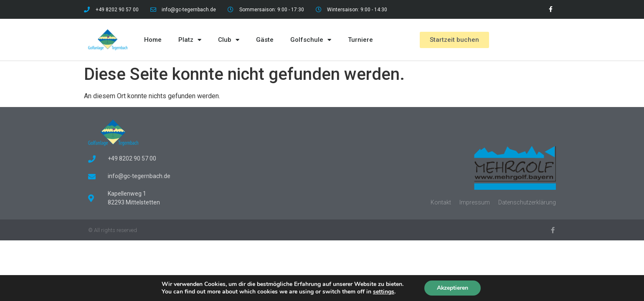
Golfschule (311, 40)
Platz (190, 40)
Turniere (360, 40)
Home (153, 40)
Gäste (265, 40)
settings (383, 292)
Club (229, 40)
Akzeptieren (453, 288)
